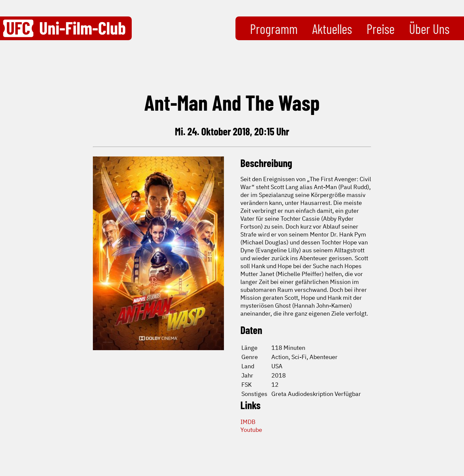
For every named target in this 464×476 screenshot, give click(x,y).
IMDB (248, 422)
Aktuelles (332, 29)
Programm (274, 29)
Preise (381, 29)
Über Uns (429, 29)
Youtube (251, 430)
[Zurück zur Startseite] (64, 28)
